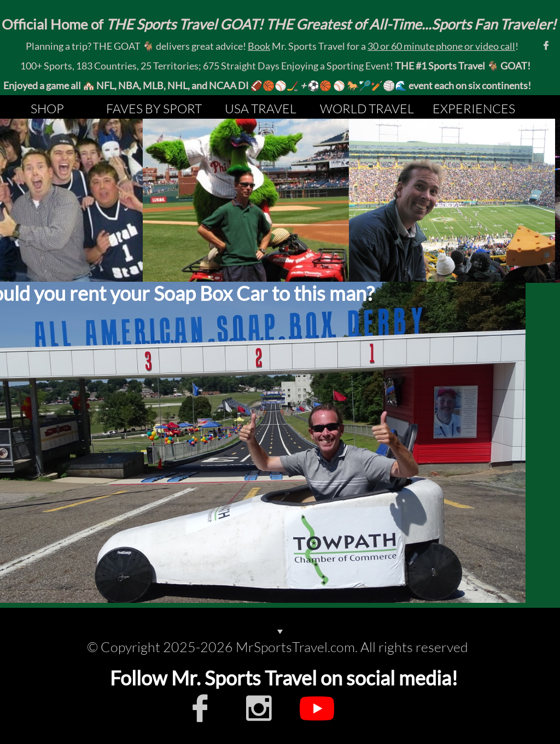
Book (259, 46)
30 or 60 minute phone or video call (441, 46)
